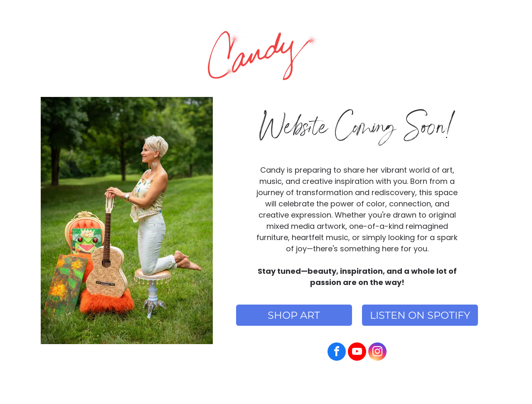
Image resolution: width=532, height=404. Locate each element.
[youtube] (357, 353)
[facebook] (337, 353)
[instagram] (377, 353)
